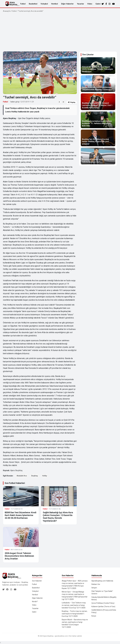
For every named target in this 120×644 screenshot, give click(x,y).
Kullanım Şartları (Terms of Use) (103, 607)
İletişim (94, 588)
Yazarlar (80, 4)
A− (60, 102)
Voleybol (44, 4)
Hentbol (55, 4)
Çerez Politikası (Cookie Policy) (103, 603)
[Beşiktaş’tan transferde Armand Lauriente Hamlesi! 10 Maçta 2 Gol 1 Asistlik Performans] (98, 102)
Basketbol (33, 4)
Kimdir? (35, 602)
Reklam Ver (96, 584)
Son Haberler (37, 581)
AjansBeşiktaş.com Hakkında (102, 581)
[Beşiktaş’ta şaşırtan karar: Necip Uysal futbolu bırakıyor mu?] (98, 156)
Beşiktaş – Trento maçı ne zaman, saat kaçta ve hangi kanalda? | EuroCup (75, 614)
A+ (64, 102)
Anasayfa (7, 11)
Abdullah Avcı (22, 476)
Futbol (23, 4)
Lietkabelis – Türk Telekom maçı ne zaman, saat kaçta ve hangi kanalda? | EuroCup (74, 605)
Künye (94, 616)
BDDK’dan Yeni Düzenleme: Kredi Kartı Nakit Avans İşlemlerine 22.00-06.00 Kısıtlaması (21, 515)
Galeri (98, 4)
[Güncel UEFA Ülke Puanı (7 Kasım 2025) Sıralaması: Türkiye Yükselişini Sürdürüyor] (98, 66)
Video (90, 4)
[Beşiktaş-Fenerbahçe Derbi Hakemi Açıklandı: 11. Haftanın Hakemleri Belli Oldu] (98, 120)
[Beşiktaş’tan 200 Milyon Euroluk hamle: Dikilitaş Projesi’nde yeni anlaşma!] (98, 138)
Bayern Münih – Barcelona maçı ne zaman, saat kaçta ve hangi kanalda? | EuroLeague (75, 622)
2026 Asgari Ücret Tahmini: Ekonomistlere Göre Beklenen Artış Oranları (19, 556)
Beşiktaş (35, 476)
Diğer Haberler (67, 4)
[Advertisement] (60, 32)
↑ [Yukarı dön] (0, 643)
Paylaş (72, 102)
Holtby (45, 476)
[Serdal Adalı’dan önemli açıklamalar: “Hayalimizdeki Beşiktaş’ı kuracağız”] (98, 84)
